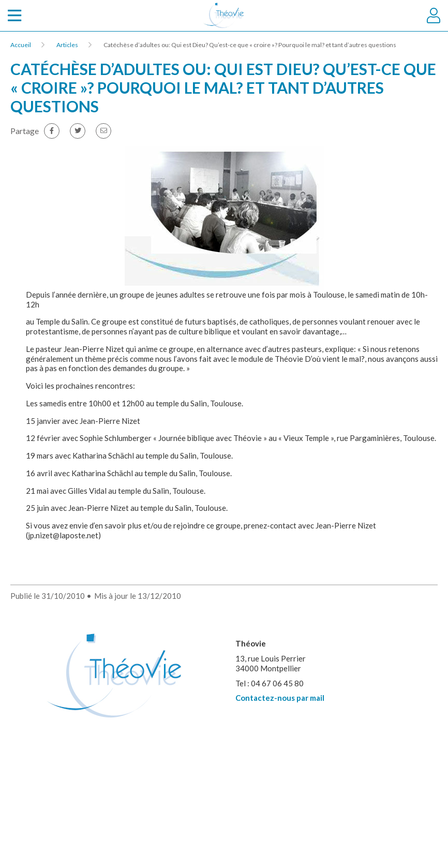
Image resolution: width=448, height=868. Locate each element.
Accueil (21, 45)
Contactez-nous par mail (280, 698)
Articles (67, 45)
